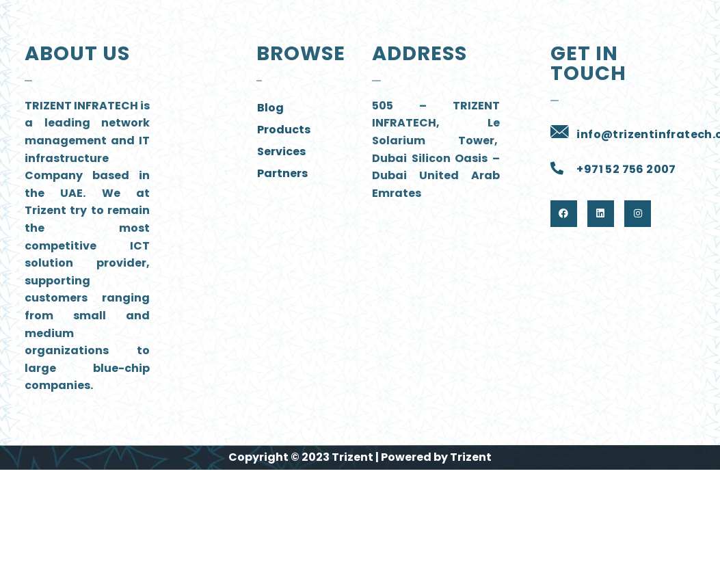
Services (281, 151)
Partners (282, 173)
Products (284, 130)
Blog (270, 108)
